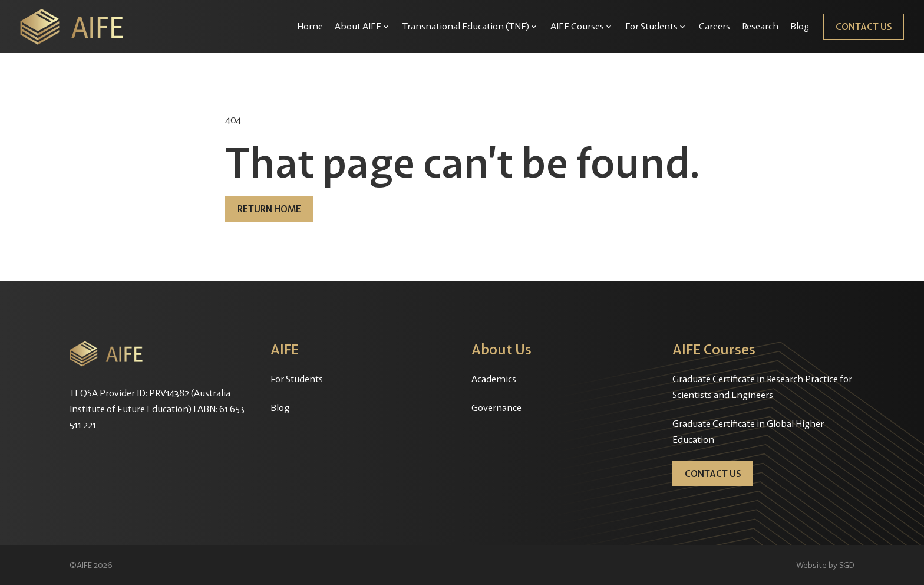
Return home (269, 209)
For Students (651, 26)
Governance (496, 407)
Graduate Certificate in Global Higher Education (748, 431)
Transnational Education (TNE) (466, 26)
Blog (800, 26)
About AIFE (358, 26)
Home (310, 26)
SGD (847, 565)
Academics (494, 379)
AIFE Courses (577, 26)
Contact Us (864, 27)
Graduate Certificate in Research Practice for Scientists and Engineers (762, 387)
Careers (715, 26)
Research (760, 26)
